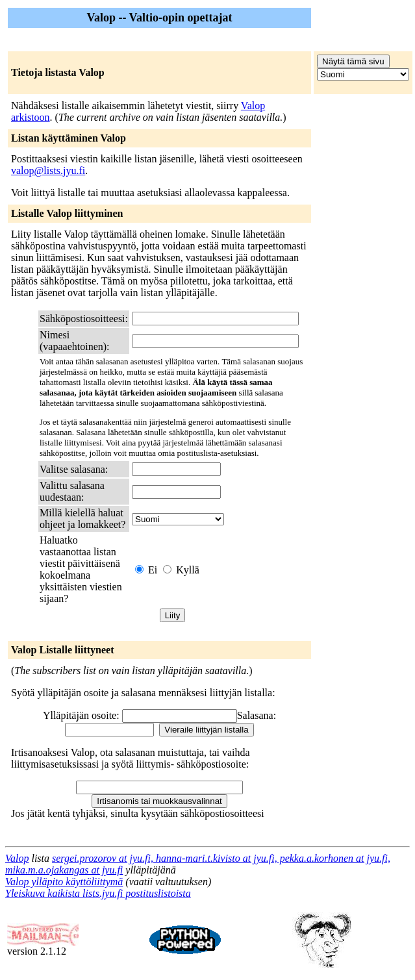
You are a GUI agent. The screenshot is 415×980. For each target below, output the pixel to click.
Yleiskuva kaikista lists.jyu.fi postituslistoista (98, 893)
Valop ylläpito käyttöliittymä (64, 882)
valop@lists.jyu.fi (48, 170)
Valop (17, 858)
